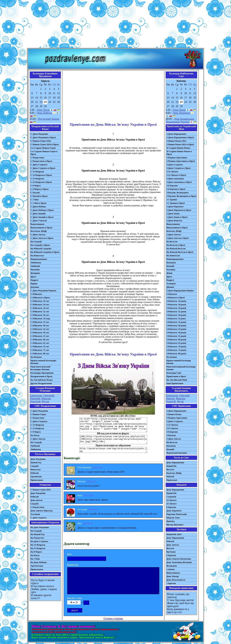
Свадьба (35, 466)
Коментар (73, 565)
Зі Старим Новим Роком (178, 148)
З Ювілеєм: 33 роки (176, 319)
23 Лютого (172, 504)
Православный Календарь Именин (44, 362)
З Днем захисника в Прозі (179, 182)
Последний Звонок (49, 119)
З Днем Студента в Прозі (179, 168)
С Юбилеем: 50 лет (40, 332)
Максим (46, 398)
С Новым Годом (38, 414)
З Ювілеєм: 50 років (176, 332)
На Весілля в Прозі (176, 245)
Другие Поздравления (41, 383)
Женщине (35, 273)
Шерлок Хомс (173, 518)
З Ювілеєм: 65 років (176, 343)
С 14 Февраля (37, 172)
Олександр (172, 395)
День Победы (44, 113)
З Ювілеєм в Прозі (176, 298)
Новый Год (36, 462)
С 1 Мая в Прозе (39, 203)
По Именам (36, 357)
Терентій (171, 401)
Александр (36, 395)
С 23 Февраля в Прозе (41, 182)
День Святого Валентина (179, 559)
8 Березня (171, 507)
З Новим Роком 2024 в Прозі (180, 144)
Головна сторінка (113, 618)
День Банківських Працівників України (180, 120)
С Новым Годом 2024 (41, 141)
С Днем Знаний (38, 214)
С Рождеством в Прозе (41, 161)
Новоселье (36, 469)
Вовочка (171, 521)
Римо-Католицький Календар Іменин (181, 368)
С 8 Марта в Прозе (40, 189)
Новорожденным (39, 259)
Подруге (35, 280)
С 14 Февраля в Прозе (41, 175)
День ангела (37, 500)
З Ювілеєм (172, 294)
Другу (33, 277)
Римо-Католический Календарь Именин (40, 368)
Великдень (172, 566)
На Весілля (172, 242)
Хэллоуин (35, 514)
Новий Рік (172, 466)
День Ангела (173, 545)
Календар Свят (174, 373)
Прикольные (37, 480)
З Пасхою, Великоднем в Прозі (181, 196)
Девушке (35, 287)
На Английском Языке (42, 380)
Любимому (36, 263)
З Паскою (171, 435)
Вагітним (171, 552)
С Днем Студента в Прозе (43, 168)
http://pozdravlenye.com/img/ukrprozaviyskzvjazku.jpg (113, 450)
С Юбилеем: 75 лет (40, 350)
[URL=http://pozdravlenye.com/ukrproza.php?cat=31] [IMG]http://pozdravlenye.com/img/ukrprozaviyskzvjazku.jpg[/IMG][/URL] (113, 440)
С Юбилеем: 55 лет (40, 336)
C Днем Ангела (38, 439)
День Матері (173, 576)
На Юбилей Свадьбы (41, 249)
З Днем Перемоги (175, 207)
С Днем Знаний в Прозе (42, 217)
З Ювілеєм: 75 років (176, 350)
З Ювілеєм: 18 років (176, 305)
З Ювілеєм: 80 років (176, 353)
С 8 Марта (36, 186)
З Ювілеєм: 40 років (176, 325)
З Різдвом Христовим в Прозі (181, 161)
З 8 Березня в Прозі (176, 189)
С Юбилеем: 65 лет (40, 343)
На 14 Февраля (38, 545)
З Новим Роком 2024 (176, 141)
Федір (180, 401)
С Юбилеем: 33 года (40, 319)
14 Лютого (172, 500)
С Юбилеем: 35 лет (40, 322)
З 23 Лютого (172, 428)
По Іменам (172, 357)
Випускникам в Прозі (177, 228)
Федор (46, 401)
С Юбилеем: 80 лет (40, 353)
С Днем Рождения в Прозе (43, 137)
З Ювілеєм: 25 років (176, 312)
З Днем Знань (173, 214)
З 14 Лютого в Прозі (176, 175)
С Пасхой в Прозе (39, 196)
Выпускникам (37, 224)
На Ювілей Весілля (176, 249)
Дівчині (170, 287)
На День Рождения (40, 527)
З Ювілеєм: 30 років (176, 315)
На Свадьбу (36, 242)
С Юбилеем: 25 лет (40, 312)
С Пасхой (35, 193)
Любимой (35, 266)
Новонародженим (175, 259)
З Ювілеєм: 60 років (176, 339)
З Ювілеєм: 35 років (176, 322)
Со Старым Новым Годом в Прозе (44, 153)
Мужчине (35, 270)
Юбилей (35, 473)
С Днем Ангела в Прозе (42, 238)
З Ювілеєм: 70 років (176, 346)
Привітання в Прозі (176, 376)
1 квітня (171, 569)
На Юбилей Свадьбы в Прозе (45, 252)
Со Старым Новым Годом (43, 148)
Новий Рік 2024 (174, 534)
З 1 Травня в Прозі (176, 203)
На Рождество (37, 538)
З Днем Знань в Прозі (177, 217)
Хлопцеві (171, 284)
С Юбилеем (36, 294)
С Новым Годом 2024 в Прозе (45, 144)
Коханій (170, 266)
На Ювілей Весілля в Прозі (180, 252)
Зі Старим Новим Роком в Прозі (179, 153)
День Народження (175, 462)
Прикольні (172, 480)
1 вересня (171, 583)
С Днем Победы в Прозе (42, 210)
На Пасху (35, 435)
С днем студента (38, 518)
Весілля (170, 469)
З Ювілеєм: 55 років (176, 336)
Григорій (184, 395)
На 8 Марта (36, 552)
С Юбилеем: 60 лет (40, 339)
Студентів (171, 497)
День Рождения (38, 459)
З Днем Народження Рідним (180, 291)
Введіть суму (75, 598)
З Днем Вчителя (174, 221)
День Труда (43, 110)
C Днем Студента (39, 421)
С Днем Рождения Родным (43, 291)
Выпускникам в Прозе (42, 228)
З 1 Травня (172, 200)
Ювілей (170, 476)
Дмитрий (35, 398)
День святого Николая (42, 511)
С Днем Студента (39, 165)
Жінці (169, 273)
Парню (34, 284)
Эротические (37, 566)
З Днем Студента (175, 165)
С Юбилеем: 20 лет (40, 308)
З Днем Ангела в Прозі (178, 238)
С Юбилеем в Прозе (40, 298)
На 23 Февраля (38, 548)
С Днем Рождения (39, 134)
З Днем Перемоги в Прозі (179, 210)
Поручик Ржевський (177, 514)
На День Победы (39, 562)
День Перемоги (181, 113)
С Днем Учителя (39, 221)
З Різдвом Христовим (177, 158)
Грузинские (36, 476)
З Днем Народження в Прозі (180, 137)
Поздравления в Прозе (42, 376)
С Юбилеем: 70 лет (40, 346)
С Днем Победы (38, 207)
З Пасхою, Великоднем (178, 193)
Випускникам (173, 224)
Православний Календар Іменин (179, 362)
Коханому (171, 263)
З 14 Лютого (172, 172)
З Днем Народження (176, 134)
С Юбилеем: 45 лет (40, 329)
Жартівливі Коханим (177, 453)
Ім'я (69, 554)
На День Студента (39, 541)
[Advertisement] (116, 25)
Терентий (35, 401)
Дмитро (170, 398)
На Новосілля (173, 256)
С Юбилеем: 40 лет (40, 325)
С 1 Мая (35, 200)
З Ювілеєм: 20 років (176, 308)
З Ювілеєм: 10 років (176, 301)
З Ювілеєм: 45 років (176, 329)
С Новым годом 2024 (41, 490)
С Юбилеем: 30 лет (40, 315)
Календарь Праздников (42, 373)
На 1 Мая (35, 559)
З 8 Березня (172, 186)
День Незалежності (176, 580)
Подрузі (170, 280)
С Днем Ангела (38, 235)
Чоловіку (171, 270)
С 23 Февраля (37, 179)
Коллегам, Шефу (39, 231)
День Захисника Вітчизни (179, 562)
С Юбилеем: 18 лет (40, 305)
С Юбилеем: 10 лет (40, 301)
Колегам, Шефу (174, 231)
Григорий (49, 395)
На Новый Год (38, 534)
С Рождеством (37, 158)
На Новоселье (37, 256)
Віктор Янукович (175, 525)
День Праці (179, 110)
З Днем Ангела (174, 235)
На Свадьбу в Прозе (40, 245)
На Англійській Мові (177, 380)
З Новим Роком (174, 414)
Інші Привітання (175, 383)
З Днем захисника (175, 179)
